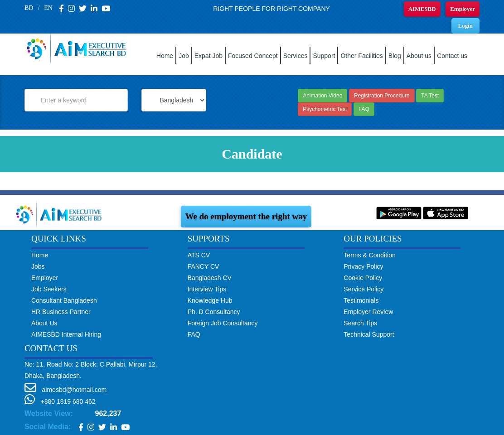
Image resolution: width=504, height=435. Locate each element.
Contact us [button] (452, 56)
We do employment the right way (246, 216)
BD (29, 8)
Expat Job (208, 56)
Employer (463, 9)
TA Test (430, 96)
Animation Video (322, 96)
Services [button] (296, 56)
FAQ (364, 109)
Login (466, 26)
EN (48, 8)
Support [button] (324, 56)
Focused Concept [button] (253, 56)
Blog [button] (395, 56)
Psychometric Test (325, 109)
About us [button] (419, 56)
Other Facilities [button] (361, 56)
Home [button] (165, 56)
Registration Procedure (382, 96)
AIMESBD (422, 9)
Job (184, 56)
